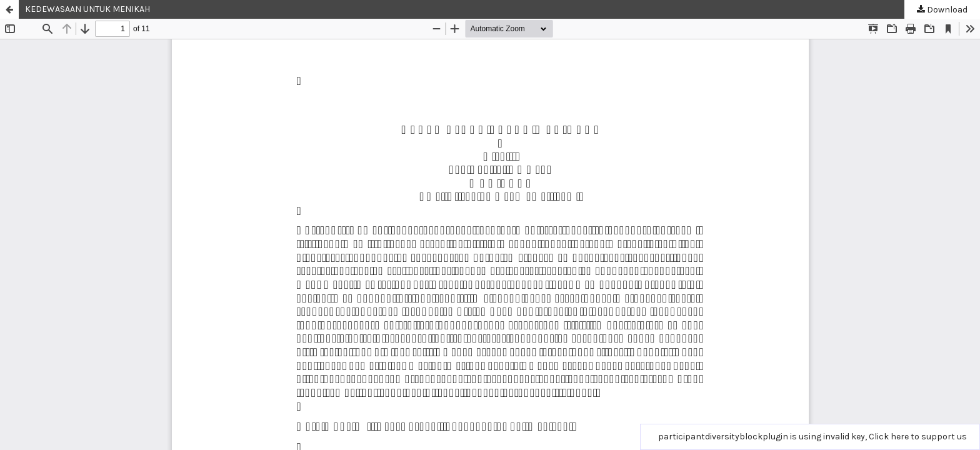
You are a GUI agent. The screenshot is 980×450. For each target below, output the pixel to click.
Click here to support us (918, 437)
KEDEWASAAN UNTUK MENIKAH (87, 9)
